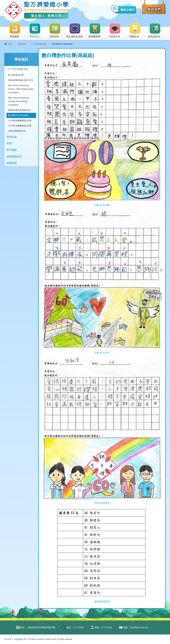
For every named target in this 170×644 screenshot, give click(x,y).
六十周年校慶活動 (39, 44)
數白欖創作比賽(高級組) (18, 115)
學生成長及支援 (75, 31)
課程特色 (57, 31)
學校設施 (12, 137)
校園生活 (137, 31)
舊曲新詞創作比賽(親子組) (19, 110)
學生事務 (12, 150)
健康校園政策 (14, 157)
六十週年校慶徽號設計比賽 (20, 121)
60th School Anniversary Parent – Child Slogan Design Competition (21, 89)
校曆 (9, 143)
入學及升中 (116, 31)
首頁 (10, 44)
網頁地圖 (8, 639)
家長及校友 (156, 31)
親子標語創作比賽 (16, 75)
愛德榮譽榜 (95, 31)
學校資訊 (37, 31)
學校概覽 (17, 31)
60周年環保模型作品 (17, 131)
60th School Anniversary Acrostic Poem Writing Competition (19, 101)
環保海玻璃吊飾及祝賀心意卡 (21, 80)
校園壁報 (12, 163)
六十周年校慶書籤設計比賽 (20, 126)
